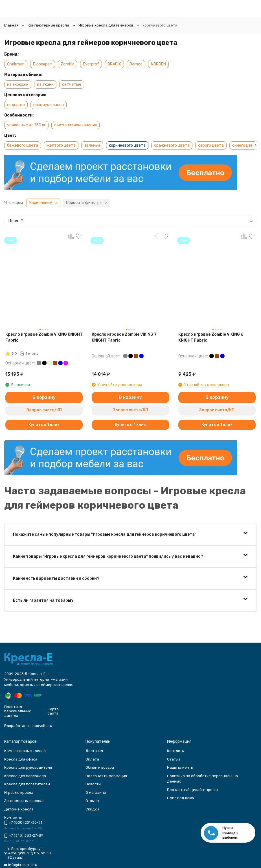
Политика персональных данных (17, 711)
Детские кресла (19, 809)
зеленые (92, 145)
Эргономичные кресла (24, 801)
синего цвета (245, 145)
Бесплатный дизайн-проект (193, 790)
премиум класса (49, 105)
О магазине (96, 793)
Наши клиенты (180, 767)
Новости (93, 784)
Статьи (174, 759)
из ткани (45, 84)
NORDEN (158, 64)
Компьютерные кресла (48, 25)
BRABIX (114, 64)
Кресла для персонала (25, 776)
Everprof (91, 64)
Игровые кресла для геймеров (106, 25)
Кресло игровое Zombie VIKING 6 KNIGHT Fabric (211, 337)
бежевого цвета (23, 145)
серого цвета (211, 145)
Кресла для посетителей (27, 784)
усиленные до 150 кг (26, 125)
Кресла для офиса (21, 759)
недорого (16, 105)
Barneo (136, 64)
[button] (256, 145)
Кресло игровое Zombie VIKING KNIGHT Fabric (44, 337)
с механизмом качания (75, 125)
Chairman (16, 64)
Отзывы (92, 801)
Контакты (176, 751)
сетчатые (72, 84)
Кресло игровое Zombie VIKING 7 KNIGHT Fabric (124, 337)
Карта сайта (53, 711)
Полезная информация (106, 776)
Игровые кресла (19, 793)
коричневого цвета (127, 145)
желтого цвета (61, 145)
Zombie (68, 64)
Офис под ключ (181, 798)
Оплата (92, 759)
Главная (11, 25)
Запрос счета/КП (44, 410)
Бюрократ (43, 64)
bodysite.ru (42, 726)
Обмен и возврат (101, 767)
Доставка (94, 751)
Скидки (92, 809)
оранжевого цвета (172, 145)
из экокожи (18, 84)
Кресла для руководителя (28, 767)
